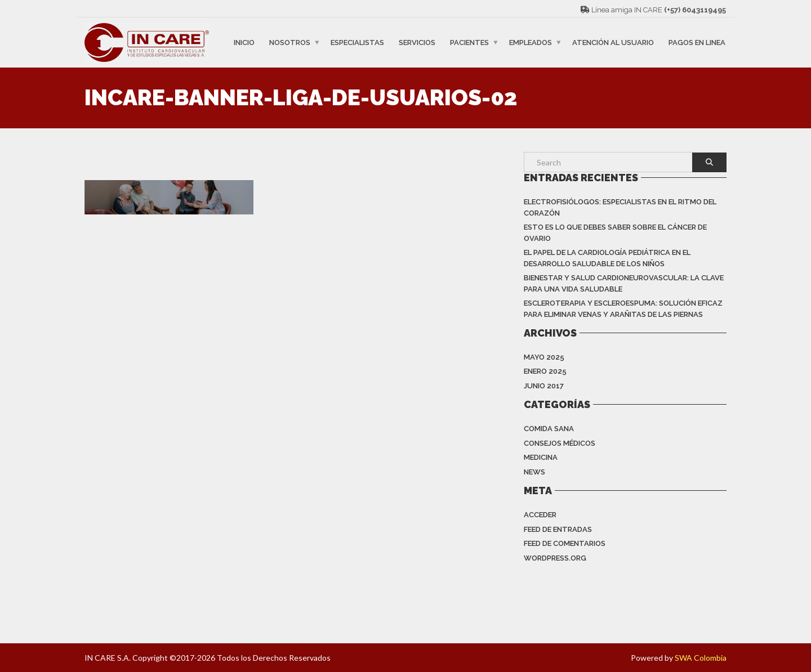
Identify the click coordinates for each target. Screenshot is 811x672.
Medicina (541, 457)
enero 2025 (545, 371)
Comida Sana (549, 429)
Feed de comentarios (565, 543)
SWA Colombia (701, 658)
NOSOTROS (290, 42)
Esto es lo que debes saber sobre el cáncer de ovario (615, 233)
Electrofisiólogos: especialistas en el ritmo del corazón (620, 207)
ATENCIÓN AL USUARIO (613, 42)
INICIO (244, 42)
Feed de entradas (558, 529)
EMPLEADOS (531, 42)
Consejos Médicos (560, 443)
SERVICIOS (417, 42)
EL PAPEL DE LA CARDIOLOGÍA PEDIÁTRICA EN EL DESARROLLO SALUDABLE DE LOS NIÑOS (607, 258)
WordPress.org (555, 558)
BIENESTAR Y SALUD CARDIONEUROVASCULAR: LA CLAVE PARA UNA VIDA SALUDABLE (624, 283)
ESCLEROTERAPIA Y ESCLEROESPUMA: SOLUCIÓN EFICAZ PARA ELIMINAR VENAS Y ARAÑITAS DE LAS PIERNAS (623, 309)
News (534, 472)
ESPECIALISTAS (357, 42)
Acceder (540, 515)
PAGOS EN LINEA (697, 42)
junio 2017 (544, 386)
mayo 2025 (544, 357)
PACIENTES (469, 42)
